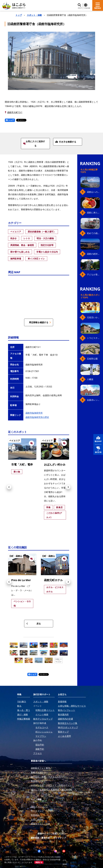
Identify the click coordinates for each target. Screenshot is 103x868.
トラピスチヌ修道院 (93, 338)
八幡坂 (90, 379)
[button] (9, 487)
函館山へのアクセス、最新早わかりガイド (93, 192)
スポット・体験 (34, 15)
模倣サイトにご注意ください (51, 833)
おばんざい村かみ (55, 464)
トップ (19, 15)
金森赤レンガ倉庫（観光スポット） (93, 400)
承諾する (39, 862)
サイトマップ (60, 838)
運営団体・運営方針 (40, 838)
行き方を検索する (66, 142)
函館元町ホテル (53, 580)
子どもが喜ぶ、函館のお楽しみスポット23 (93, 274)
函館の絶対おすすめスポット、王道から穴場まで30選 (93, 254)
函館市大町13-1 (15, 112)
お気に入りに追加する (34, 144)
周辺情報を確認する (40, 322)
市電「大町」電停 (22, 464)
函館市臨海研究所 (34, 413)
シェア (10, 120)
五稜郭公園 (92, 359)
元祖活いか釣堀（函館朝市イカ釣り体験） (93, 317)
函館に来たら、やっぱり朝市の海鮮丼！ (93, 213)
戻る (34, 624)
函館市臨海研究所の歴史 (37, 417)
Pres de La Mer (21, 580)
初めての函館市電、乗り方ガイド (93, 233)
